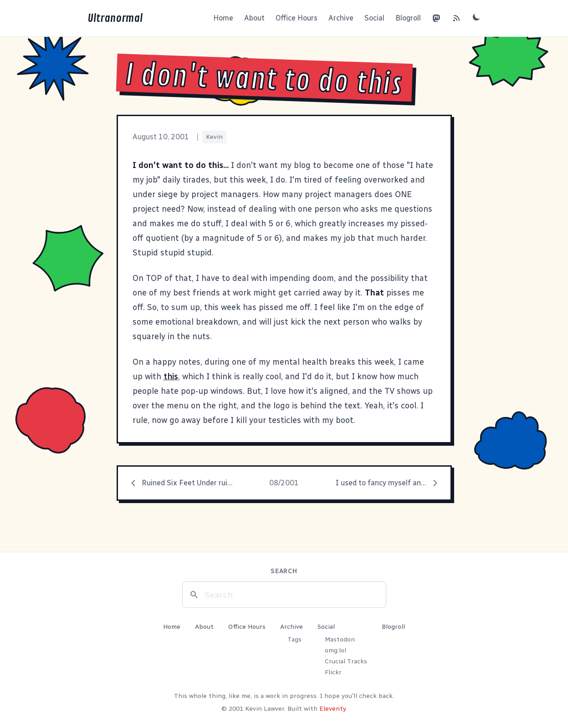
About (254, 18)
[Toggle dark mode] (476, 17)
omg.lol (335, 650)
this (171, 377)
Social (374, 18)
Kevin (214, 137)
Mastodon (340, 639)
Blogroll (408, 18)
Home (223, 18)
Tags (294, 639)
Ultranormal (115, 18)
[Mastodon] (436, 18)
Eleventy (333, 709)
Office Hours (297, 18)
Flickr (333, 672)
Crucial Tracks (346, 661)
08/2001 (284, 483)
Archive (341, 18)
